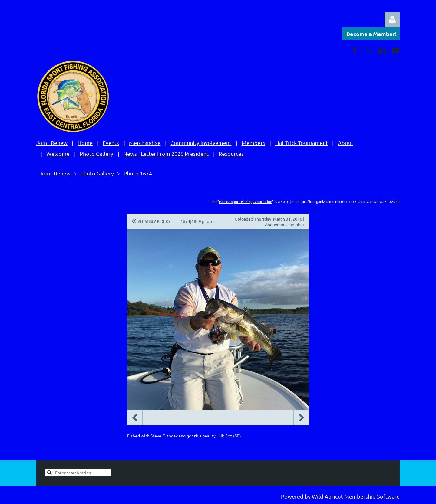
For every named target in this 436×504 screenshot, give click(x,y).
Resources (231, 154)
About (346, 143)
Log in (392, 20)
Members (253, 143)
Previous (135, 418)
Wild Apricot (327, 496)
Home (85, 143)
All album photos (154, 221)
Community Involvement (201, 143)
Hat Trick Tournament (302, 143)
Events (111, 143)
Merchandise (145, 143)
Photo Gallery (96, 154)
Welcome (58, 154)
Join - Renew (52, 143)
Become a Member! (372, 34)
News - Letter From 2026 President (166, 154)
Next (301, 418)
